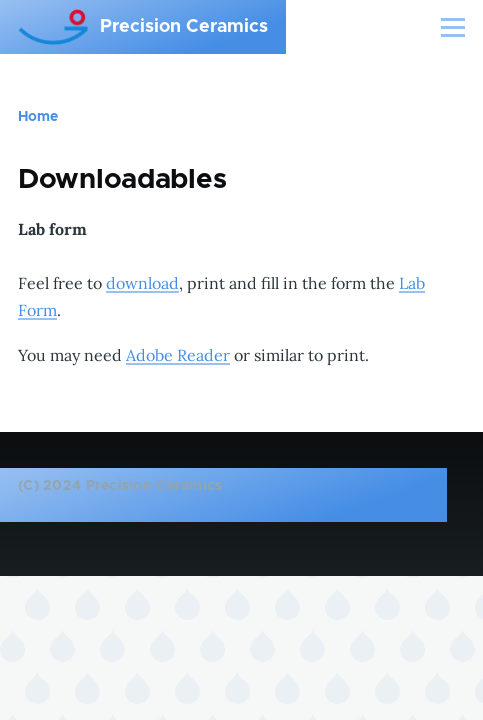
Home (38, 117)
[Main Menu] (453, 27)
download (142, 283)
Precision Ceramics (184, 27)
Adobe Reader (178, 355)
